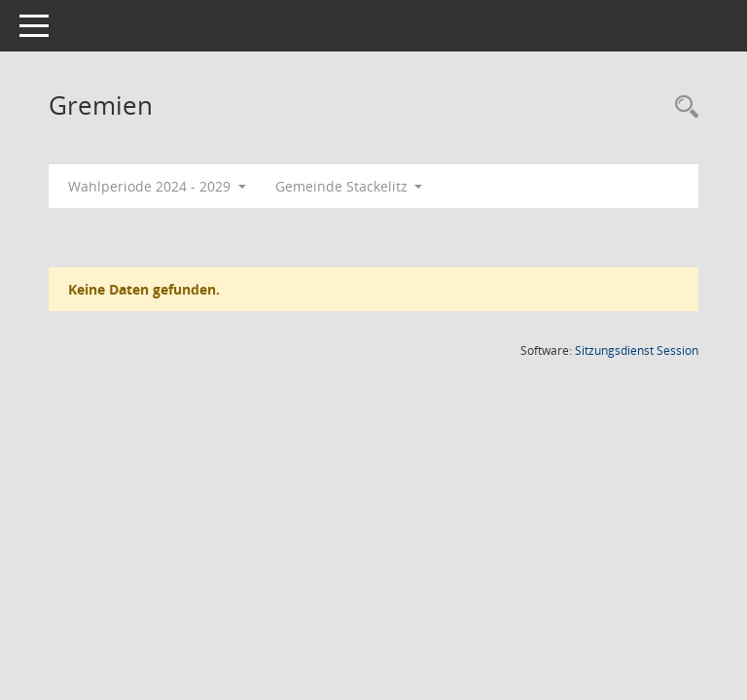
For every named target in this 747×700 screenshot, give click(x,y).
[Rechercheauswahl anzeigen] (682, 107)
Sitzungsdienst (637, 350)
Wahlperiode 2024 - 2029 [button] (157, 186)
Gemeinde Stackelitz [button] (349, 186)
